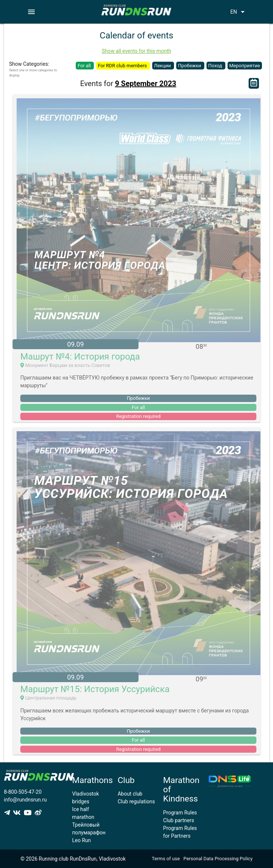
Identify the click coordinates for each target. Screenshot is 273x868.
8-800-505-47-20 (23, 792)
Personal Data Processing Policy (218, 859)
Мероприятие (245, 66)
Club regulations (136, 801)
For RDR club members (123, 66)
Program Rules (180, 813)
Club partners (179, 820)
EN (239, 12)
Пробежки (190, 66)
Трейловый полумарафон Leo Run (89, 833)
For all (85, 66)
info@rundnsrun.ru (25, 800)
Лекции (163, 66)
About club (130, 794)
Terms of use (166, 859)
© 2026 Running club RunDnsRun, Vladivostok (73, 859)
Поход (216, 66)
